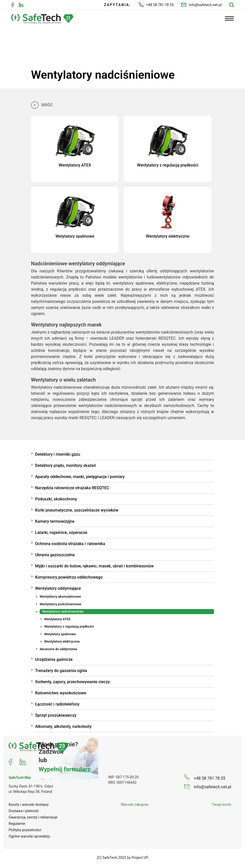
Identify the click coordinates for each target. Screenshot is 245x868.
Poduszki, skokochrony (56, 498)
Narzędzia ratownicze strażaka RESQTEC (72, 487)
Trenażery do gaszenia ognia (61, 670)
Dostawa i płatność (24, 810)
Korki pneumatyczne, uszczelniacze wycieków (77, 509)
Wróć (42, 104)
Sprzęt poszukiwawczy (56, 715)
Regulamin (17, 823)
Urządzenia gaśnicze (54, 659)
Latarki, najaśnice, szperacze (61, 532)
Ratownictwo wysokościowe (61, 692)
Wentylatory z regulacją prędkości (69, 626)
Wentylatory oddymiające (58, 588)
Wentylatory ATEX (57, 618)
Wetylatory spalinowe (60, 633)
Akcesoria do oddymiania (58, 648)
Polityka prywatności (25, 829)
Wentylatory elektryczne (62, 641)
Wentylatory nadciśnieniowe (63, 611)
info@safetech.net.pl (201, 5)
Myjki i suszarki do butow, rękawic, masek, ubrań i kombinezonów (94, 565)
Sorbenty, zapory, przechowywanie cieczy (72, 681)
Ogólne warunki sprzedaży (29, 836)
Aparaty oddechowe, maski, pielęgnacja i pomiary (80, 476)
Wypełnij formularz (65, 768)
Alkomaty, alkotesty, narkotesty (63, 726)
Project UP (140, 857)
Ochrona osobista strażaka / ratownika (70, 543)
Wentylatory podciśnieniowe (60, 603)
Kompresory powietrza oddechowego (69, 576)
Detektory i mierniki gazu (58, 454)
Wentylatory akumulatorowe (60, 596)
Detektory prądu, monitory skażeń (66, 465)
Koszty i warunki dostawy (29, 804)
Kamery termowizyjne (55, 521)
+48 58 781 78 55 (156, 5)
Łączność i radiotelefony (57, 703)
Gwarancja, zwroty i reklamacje (33, 816)
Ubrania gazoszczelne (55, 554)
